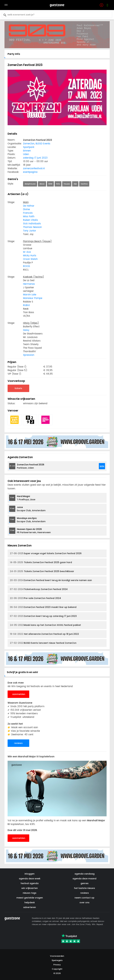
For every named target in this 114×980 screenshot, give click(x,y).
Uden (26, 154)
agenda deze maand (84, 879)
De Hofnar (29, 206)
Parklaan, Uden (31, 466)
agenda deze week (30, 879)
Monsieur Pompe (33, 298)
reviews (18, 743)
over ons (84, 902)
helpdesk (30, 902)
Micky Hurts (30, 256)
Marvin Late (30, 295)
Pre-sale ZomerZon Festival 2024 (35, 598)
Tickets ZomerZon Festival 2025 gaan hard (41, 562)
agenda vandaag (85, 874)
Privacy (57, 965)
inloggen (30, 874)
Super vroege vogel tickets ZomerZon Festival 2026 (46, 553)
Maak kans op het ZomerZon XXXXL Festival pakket (45, 625)
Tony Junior (30, 231)
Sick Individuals (32, 224)
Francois (28, 213)
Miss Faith (29, 217)
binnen (27, 151)
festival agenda (30, 883)
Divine (26, 209)
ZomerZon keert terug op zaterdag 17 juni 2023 (43, 616)
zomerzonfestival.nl (34, 169)
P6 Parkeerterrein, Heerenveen (34, 531)
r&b (75, 184)
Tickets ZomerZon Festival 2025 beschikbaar (42, 571)
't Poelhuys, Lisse (26, 498)
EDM (50, 184)
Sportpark (29, 147)
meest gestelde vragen (30, 898)
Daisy (26, 330)
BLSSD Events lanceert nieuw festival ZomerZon (43, 643)
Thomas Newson (32, 227)
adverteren (30, 907)
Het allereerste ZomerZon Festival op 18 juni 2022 (44, 634)
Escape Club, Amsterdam (31, 509)
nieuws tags (30, 893)
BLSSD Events (43, 144)
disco (42, 184)
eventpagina (30, 172)
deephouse (30, 184)
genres (85, 883)
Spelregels (57, 960)
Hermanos (29, 284)
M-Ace (27, 252)
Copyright (57, 969)
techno (84, 184)
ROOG (27, 266)
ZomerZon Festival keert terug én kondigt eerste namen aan (51, 580)
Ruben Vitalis (30, 220)
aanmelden (19, 694)
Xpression (29, 355)
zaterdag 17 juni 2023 (35, 158)
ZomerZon (29, 144)
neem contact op (84, 898)
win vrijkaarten (30, 888)
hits (58, 184)
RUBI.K (26, 305)
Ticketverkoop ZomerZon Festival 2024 (39, 589)
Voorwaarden (57, 956)
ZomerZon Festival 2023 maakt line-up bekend (43, 607)
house (67, 184)
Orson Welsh (30, 259)
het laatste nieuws (85, 888)
